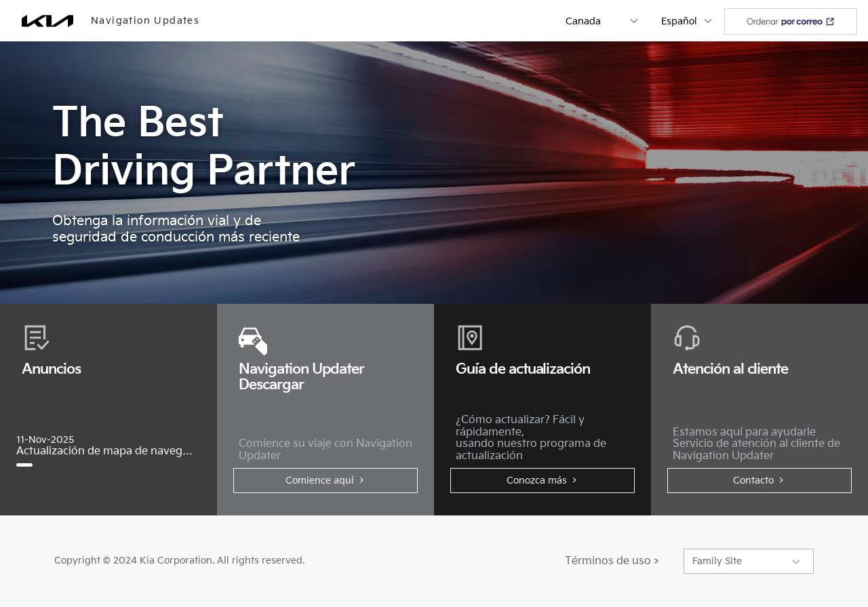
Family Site (717, 561)
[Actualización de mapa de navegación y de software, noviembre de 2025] (30, 465)
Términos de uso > (612, 561)
